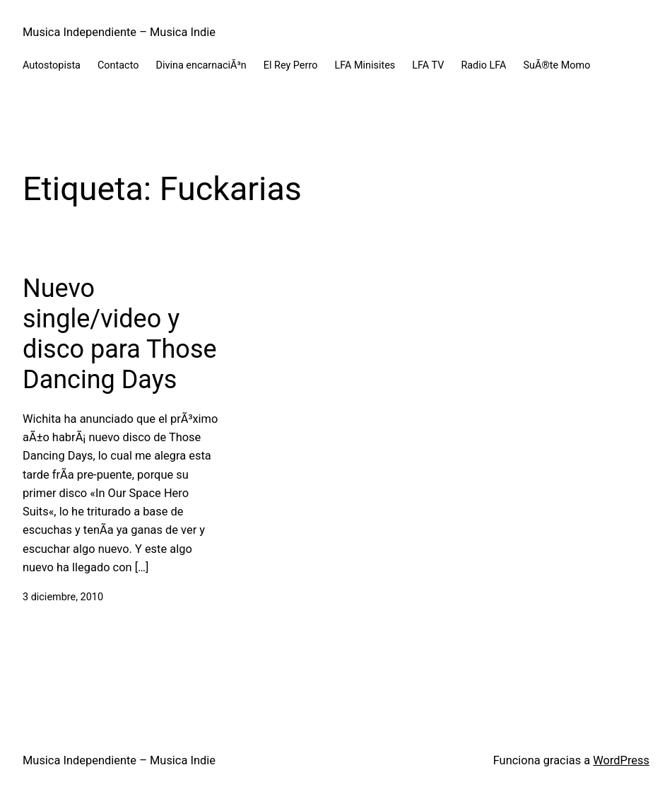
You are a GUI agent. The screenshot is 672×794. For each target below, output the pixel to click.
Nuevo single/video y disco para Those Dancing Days (120, 334)
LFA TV (428, 65)
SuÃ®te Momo (557, 65)
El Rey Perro (291, 65)
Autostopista (52, 65)
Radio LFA (483, 65)
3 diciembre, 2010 (63, 597)
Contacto (118, 65)
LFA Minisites (365, 65)
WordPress (621, 760)
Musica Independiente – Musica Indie (119, 32)
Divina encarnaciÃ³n (201, 65)
